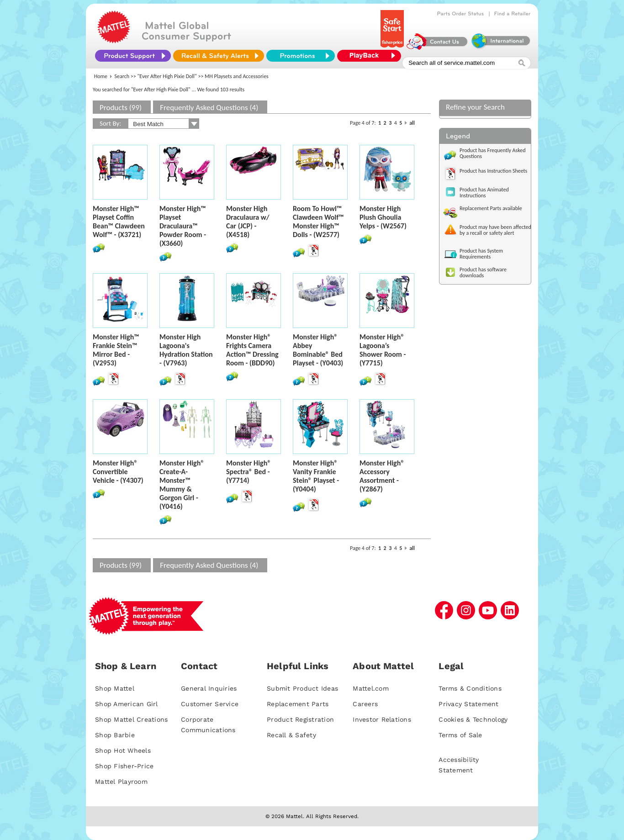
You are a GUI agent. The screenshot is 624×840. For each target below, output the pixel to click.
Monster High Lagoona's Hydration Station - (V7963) (186, 350)
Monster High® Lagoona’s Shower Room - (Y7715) (383, 350)
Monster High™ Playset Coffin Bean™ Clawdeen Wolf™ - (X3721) (119, 222)
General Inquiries (209, 688)
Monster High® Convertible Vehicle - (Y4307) (118, 472)
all (412, 123)
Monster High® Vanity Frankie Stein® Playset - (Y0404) (316, 476)
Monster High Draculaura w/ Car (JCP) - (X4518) (248, 222)
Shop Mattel (115, 688)
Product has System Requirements (481, 254)
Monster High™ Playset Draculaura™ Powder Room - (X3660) (183, 226)
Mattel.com (371, 688)
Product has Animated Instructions (484, 193)
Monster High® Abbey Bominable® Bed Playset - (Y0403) (318, 350)
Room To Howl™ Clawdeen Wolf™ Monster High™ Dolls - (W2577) (318, 222)
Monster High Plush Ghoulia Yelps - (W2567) (383, 217)
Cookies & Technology (473, 719)
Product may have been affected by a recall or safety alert (495, 230)
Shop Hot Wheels (123, 750)
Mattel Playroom (121, 782)
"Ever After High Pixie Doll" (167, 76)
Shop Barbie (115, 735)
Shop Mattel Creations (131, 719)
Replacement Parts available (491, 208)
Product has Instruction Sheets (493, 171)
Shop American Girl (127, 704)
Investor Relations (382, 719)
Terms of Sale (460, 735)
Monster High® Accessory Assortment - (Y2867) (382, 476)
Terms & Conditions (470, 688)
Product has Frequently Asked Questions (493, 153)
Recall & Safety (291, 735)
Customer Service (210, 704)
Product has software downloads (483, 272)
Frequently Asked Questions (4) (209, 108)
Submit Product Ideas (302, 688)
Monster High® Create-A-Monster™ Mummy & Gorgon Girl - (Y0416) (182, 485)
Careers (365, 704)
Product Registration (300, 719)
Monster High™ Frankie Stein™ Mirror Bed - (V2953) (116, 350)
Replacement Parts (298, 704)
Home (101, 76)
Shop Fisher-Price (124, 766)
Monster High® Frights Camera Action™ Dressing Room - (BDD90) (252, 350)
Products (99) (121, 108)
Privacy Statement (468, 704)
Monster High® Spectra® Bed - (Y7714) (249, 472)
